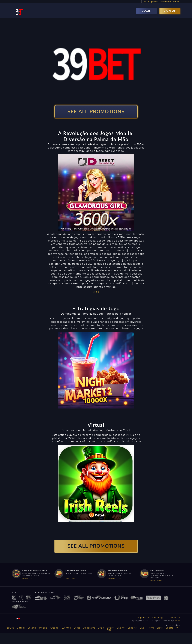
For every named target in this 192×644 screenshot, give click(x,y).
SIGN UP (170, 11)
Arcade (54, 628)
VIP (178, 628)
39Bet (177, 621)
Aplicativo (89, 628)
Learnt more (156, 580)
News (151, 628)
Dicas (77, 628)
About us (175, 618)
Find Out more (114, 578)
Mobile (43, 628)
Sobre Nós (110, 629)
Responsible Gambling (149, 618)
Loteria (32, 628)
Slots (160, 628)
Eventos (66, 628)
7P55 (96, 292)
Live (142, 628)
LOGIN (147, 11)
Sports (169, 628)
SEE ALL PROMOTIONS (96, 112)
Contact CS (27, 578)
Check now (70, 578)
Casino (121, 628)
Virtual (21, 628)
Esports (132, 628)
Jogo (101, 628)
